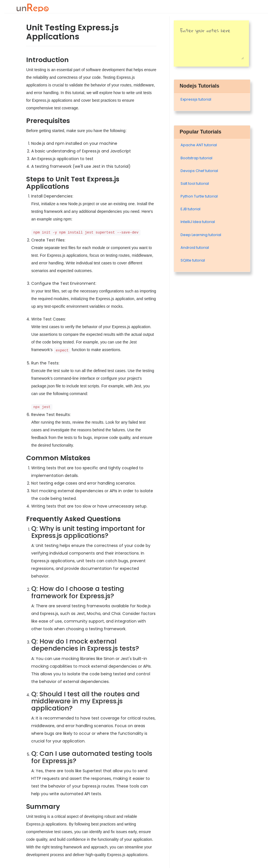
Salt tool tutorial (195, 183)
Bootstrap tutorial (196, 158)
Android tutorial (195, 248)
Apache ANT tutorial (199, 145)
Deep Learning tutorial (201, 235)
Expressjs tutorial (196, 99)
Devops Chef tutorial (199, 171)
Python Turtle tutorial (199, 196)
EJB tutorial (190, 209)
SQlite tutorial (193, 260)
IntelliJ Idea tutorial (198, 222)
